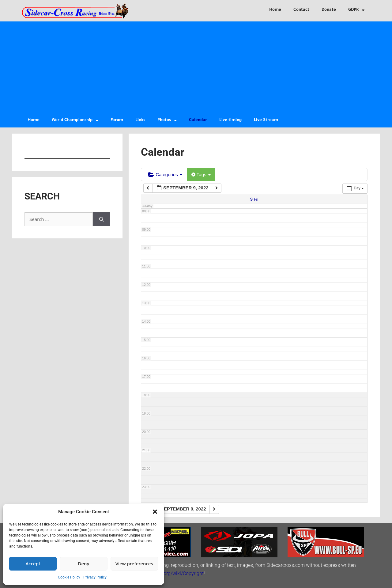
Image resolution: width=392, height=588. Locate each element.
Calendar (198, 120)
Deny (84, 563)
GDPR (356, 10)
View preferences (134, 563)
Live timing (230, 120)
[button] (155, 512)
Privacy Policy (95, 577)
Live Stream (266, 120)
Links (140, 120)
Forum (117, 120)
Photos (167, 121)
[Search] (102, 219)
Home (275, 10)
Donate (329, 10)
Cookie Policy (69, 577)
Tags (201, 175)
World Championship (75, 121)
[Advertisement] (196, 67)
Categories (165, 175)
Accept (33, 563)
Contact (301, 10)
